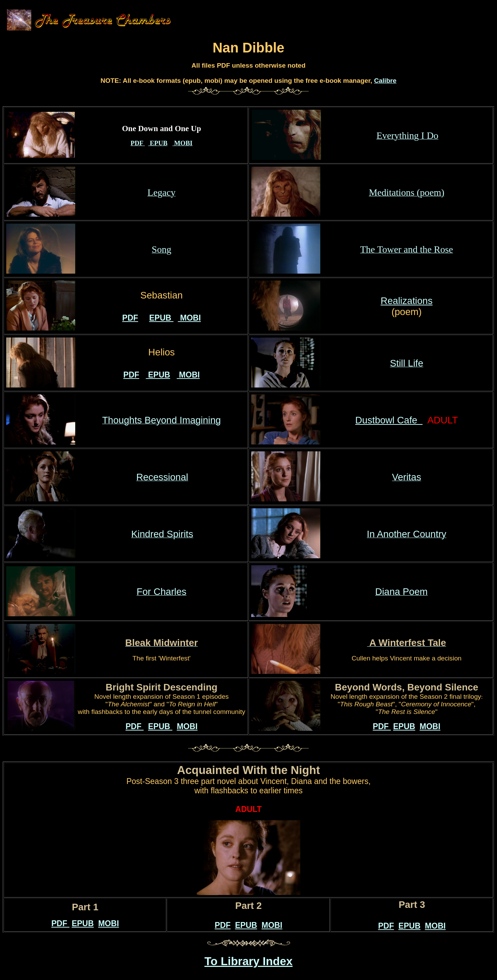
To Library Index (248, 961)
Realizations (407, 301)
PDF (138, 143)
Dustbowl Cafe (389, 420)
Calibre (385, 81)
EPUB (158, 143)
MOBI (183, 143)
